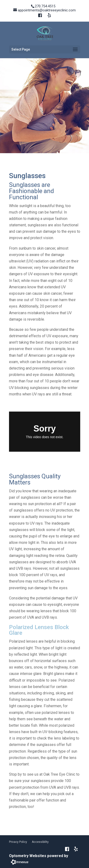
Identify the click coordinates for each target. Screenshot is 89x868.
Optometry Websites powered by (39, 856)
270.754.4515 (45, 6)
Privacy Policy (18, 842)
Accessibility (40, 842)
